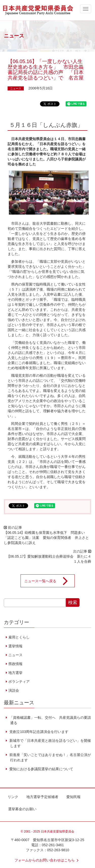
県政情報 (15, 664)
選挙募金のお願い (22, 809)
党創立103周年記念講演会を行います (38, 732)
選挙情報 (15, 646)
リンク (13, 797)
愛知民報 (73, 797)
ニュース (16, 88)
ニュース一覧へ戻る (49, 581)
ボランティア (19, 682)
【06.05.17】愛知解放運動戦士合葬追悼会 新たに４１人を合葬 (49, 559)
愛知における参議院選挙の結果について (41, 769)
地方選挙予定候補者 (42, 797)
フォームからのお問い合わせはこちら (48, 860)
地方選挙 (15, 673)
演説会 (14, 690)
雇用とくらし (19, 637)
